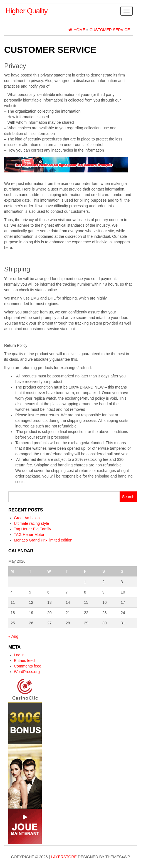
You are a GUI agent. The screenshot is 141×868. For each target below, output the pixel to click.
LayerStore (64, 857)
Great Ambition (27, 518)
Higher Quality (27, 11)
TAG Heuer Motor (29, 535)
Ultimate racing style (31, 523)
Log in (19, 655)
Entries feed (24, 661)
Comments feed (28, 666)
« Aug (13, 636)
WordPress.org (27, 672)
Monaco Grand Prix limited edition (43, 540)
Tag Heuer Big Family (33, 529)
